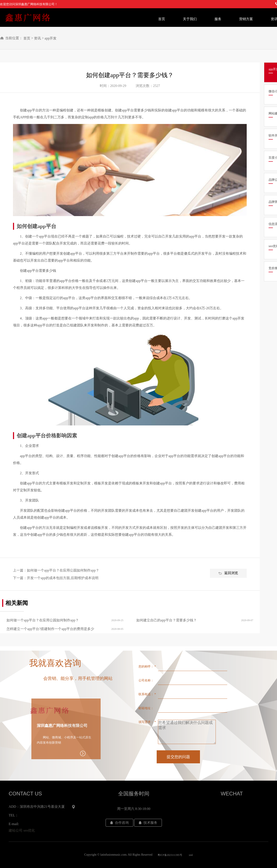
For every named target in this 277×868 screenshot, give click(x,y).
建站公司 (16, 830)
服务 (218, 19)
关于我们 (190, 19)
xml (191, 855)
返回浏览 (228, 573)
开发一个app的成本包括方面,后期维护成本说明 (63, 578)
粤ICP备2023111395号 (170, 855)
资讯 (37, 38)
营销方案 (246, 19)
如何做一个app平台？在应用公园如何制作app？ (63, 570)
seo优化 (29, 830)
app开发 (51, 38)
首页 (162, 19)
